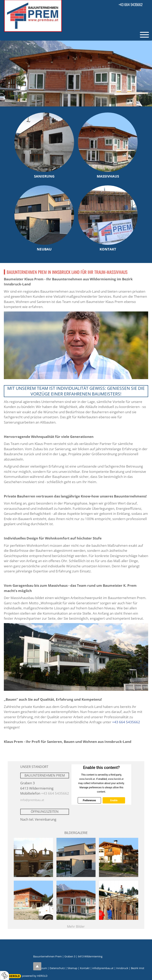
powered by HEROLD (35, 976)
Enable (114, 800)
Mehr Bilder (76, 926)
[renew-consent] (5, 975)
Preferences (89, 800)
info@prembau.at (32, 800)
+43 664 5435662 (131, 4)
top (37, 966)
